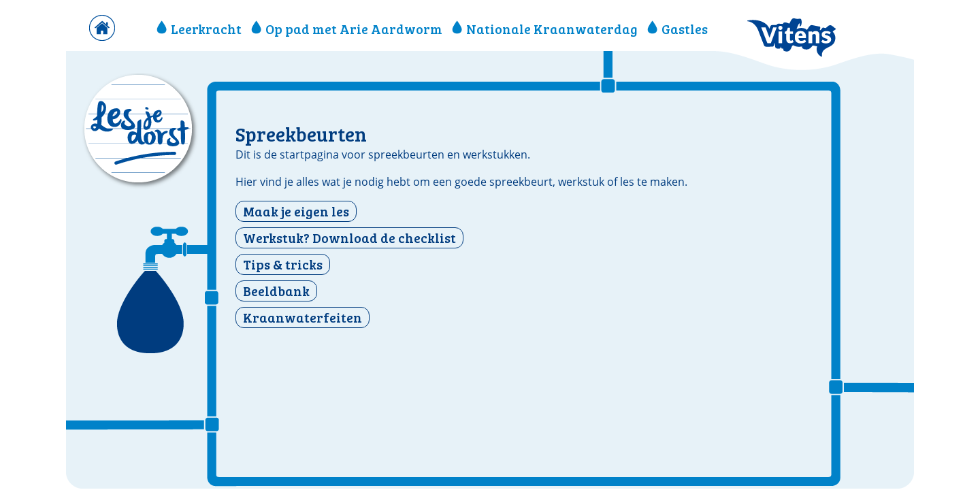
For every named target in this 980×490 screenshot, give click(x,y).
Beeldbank (276, 291)
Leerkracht (199, 29)
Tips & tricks (283, 264)
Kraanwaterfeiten (303, 317)
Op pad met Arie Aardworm (347, 29)
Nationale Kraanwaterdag (545, 29)
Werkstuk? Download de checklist (349, 238)
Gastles (677, 29)
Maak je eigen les (296, 211)
